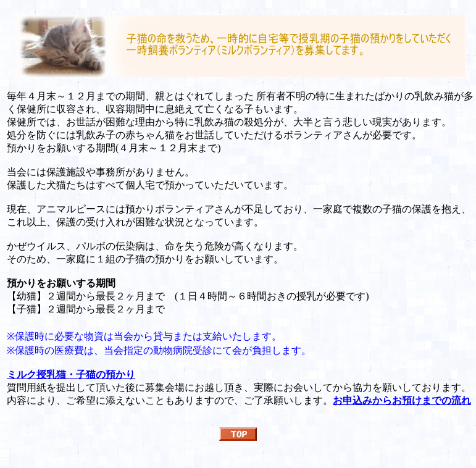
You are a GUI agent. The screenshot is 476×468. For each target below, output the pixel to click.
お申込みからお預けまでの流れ (402, 400)
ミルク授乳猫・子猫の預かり (71, 374)
